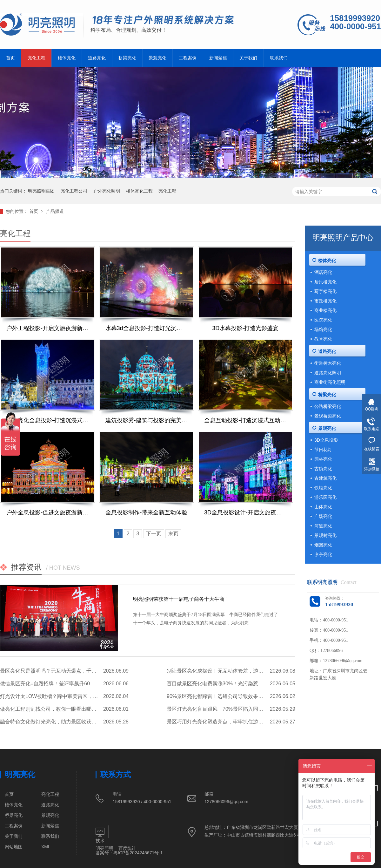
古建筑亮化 (325, 478)
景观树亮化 (325, 535)
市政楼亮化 (325, 301)
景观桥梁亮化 (328, 416)
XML (46, 847)
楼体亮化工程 (139, 191)
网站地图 (14, 847)
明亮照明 (104, 848)
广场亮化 (323, 516)
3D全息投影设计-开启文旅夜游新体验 (245, 512)
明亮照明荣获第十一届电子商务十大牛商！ (181, 599)
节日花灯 (323, 450)
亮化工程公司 (74, 191)
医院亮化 (323, 320)
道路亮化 (97, 58)
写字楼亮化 (325, 291)
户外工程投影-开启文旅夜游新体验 (47, 328)
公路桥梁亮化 (328, 406)
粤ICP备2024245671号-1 (138, 853)
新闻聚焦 (218, 58)
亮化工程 (37, 58)
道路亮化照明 (328, 373)
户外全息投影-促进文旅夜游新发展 (47, 512)
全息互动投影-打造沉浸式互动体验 (245, 420)
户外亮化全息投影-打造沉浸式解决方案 (47, 420)
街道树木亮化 (328, 363)
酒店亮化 (323, 272)
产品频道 (55, 211)
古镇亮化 (323, 469)
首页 (10, 58)
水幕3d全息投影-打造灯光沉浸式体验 (147, 328)
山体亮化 (323, 507)
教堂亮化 (323, 339)
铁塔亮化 (323, 488)
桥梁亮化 (127, 58)
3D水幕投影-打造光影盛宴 (245, 328)
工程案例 (188, 58)
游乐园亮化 (325, 497)
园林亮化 (323, 459)
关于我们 (248, 58)
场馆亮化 (323, 329)
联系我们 (279, 58)
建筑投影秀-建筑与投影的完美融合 (147, 420)
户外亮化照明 (107, 191)
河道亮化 (323, 526)
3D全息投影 (326, 440)
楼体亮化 (67, 58)
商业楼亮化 (325, 310)
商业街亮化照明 (330, 382)
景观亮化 (157, 58)
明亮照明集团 (41, 191)
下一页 (154, 534)
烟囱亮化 (323, 545)
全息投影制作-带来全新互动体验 (146, 512)
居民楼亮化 (325, 282)
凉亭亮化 (323, 554)
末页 (173, 534)
